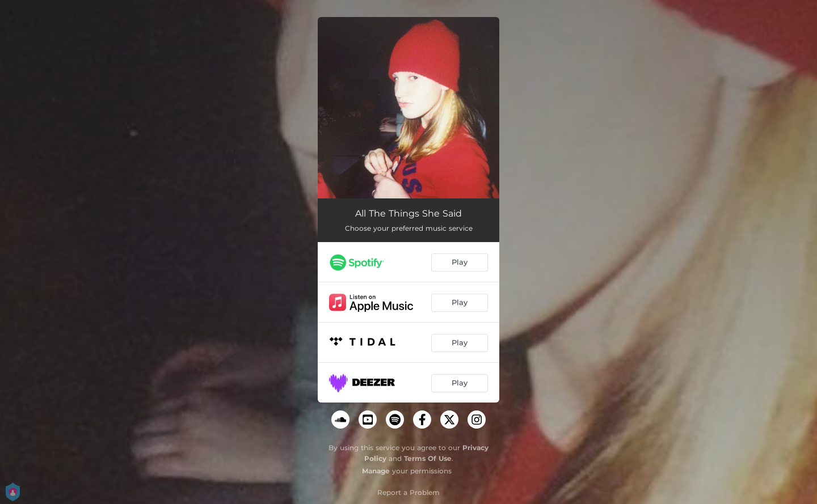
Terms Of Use (428, 458)
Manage (376, 471)
